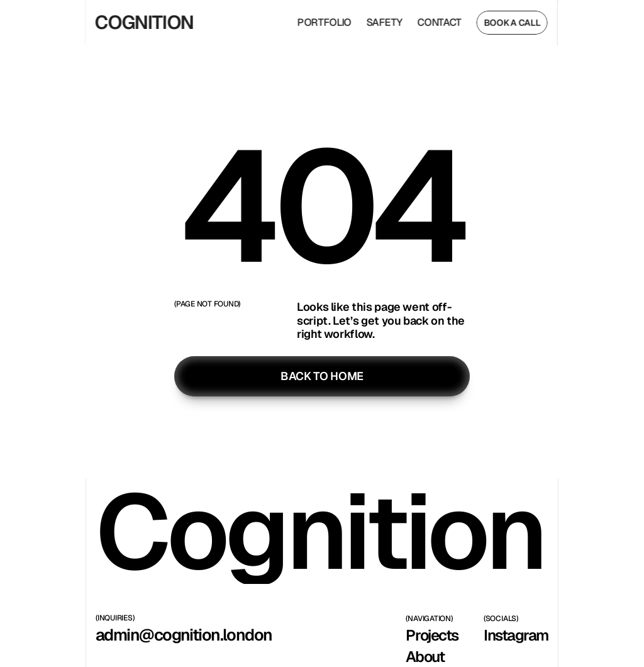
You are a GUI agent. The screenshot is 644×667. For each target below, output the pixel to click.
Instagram (516, 635)
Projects (432, 635)
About (425, 657)
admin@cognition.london (184, 635)
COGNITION (140, 22)
